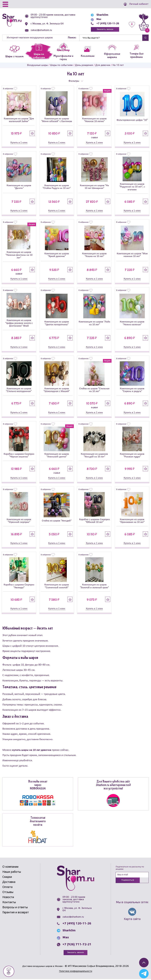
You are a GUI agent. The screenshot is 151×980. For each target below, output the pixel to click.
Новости (8, 898)
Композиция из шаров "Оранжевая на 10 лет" (132, 521)
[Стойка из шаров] (94, 374)
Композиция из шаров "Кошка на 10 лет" (94, 256)
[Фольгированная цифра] (132, 105)
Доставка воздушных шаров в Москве (42, 967)
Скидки (7, 878)
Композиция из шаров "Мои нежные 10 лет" (132, 256)
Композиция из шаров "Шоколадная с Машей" (57, 391)
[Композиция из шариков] (94, 440)
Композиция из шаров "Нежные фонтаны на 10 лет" (19, 256)
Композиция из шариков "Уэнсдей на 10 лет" (94, 456)
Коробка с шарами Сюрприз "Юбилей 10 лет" (94, 521)
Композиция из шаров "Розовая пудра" (132, 456)
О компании (10, 868)
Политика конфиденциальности (75, 972)
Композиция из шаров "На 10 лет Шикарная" (94, 187)
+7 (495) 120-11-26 (106, 24)
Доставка (9, 883)
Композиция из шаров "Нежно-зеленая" (132, 324)
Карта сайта (132, 920)
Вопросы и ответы (15, 908)
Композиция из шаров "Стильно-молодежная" (19, 391)
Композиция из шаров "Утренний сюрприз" (19, 521)
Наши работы (12, 873)
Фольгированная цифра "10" (132, 121)
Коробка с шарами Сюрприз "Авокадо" (19, 587)
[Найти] (111, 38)
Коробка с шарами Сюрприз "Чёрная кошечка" (19, 456)
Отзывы (8, 893)
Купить (32, 134)
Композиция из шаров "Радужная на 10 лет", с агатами (132, 187)
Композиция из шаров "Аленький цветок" (57, 456)
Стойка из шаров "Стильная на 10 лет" (94, 391)
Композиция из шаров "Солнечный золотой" (57, 587)
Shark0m (99, 15)
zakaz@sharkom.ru (42, 30)
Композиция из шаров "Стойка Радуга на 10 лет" (57, 187)
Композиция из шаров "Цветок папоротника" (57, 324)
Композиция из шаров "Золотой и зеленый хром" (94, 587)
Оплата (7, 888)
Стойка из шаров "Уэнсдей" (57, 522)
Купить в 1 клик (19, 143)
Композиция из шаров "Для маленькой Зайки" (19, 121)
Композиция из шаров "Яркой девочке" (57, 256)
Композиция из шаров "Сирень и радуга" (132, 391)
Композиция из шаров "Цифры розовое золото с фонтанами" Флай (19, 324)
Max (96, 19)
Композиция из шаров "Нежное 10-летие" (94, 121)
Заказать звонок (103, 30)
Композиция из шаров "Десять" (19, 187)
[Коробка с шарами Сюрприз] (19, 440)
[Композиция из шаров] (19, 104)
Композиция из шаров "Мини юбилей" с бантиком (57, 121)
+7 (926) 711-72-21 (77, 945)
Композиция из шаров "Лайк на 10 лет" (94, 324)
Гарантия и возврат (16, 913)
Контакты (9, 903)
